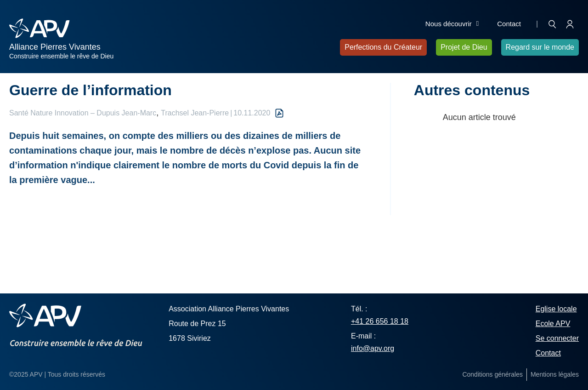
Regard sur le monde (540, 47)
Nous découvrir (452, 24)
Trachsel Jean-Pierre (195, 113)
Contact (509, 24)
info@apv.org (373, 348)
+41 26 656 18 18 (380, 321)
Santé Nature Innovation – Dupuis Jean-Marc (83, 113)
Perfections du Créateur (383, 47)
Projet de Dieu (464, 47)
